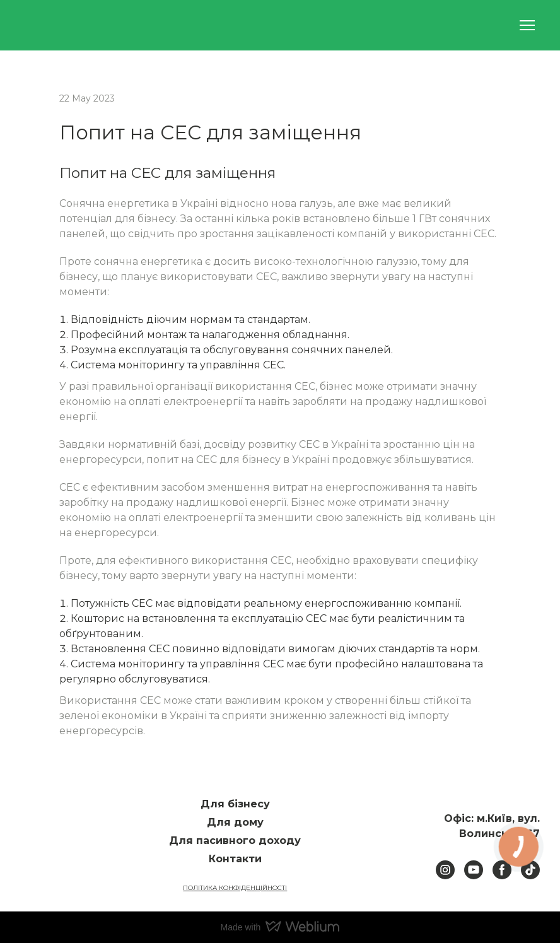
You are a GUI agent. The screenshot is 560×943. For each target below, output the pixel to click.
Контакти (235, 859)
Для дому (235, 822)
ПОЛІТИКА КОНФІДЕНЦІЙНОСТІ (235, 888)
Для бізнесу (235, 804)
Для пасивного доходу (235, 840)
